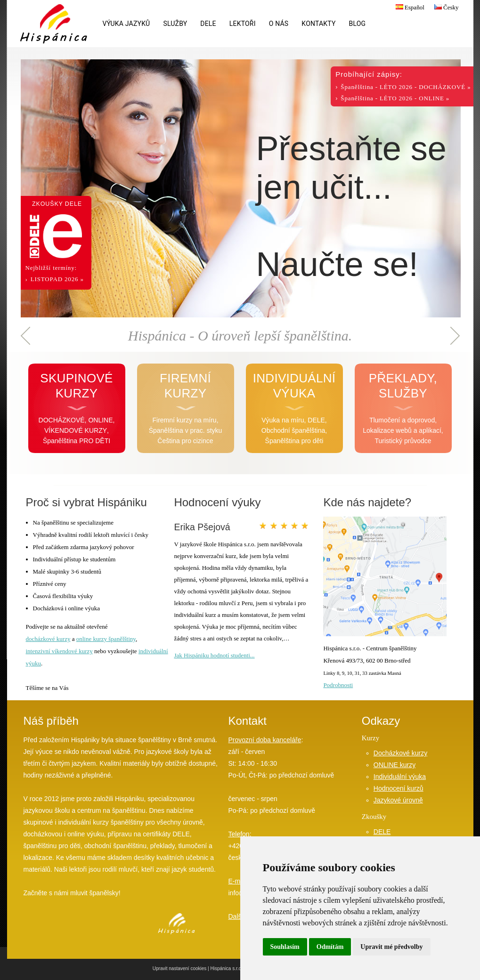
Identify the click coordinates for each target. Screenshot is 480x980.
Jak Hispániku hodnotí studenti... (214, 655)
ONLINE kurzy (395, 765)
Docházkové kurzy (400, 753)
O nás (279, 24)
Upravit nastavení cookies (180, 968)
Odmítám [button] (330, 947)
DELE (208, 24)
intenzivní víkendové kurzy (59, 651)
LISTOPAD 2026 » (57, 279)
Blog (358, 24)
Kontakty (318, 24)
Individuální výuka (400, 777)
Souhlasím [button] (285, 947)
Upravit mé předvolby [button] (391, 947)
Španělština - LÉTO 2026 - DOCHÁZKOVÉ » (406, 87)
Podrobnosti (338, 685)
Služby (175, 24)
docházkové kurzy (48, 639)
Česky (445, 7)
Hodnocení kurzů (399, 788)
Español (409, 7)
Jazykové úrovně (398, 800)
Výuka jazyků (126, 24)
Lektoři (243, 24)
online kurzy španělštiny (106, 639)
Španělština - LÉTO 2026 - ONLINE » (395, 98)
